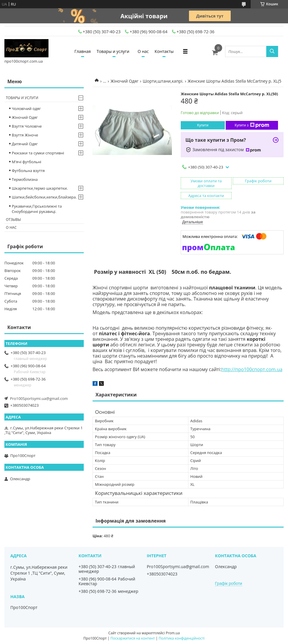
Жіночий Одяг (124, 81)
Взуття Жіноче (25, 135)
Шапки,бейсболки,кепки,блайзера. (44, 197)
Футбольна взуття (28, 171)
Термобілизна (25, 179)
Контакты (164, 51)
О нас (143, 51)
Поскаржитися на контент (133, 638)
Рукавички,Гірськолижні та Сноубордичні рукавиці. (37, 209)
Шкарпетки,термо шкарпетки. (40, 188)
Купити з (252, 125)
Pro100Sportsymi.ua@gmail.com (39, 398)
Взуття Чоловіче (27, 126)
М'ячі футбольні (26, 162)
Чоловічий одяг (26, 109)
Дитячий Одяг (25, 144)
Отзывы (13, 220)
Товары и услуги (113, 51)
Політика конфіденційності (182, 638)
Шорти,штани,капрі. (163, 81)
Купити (203, 125)
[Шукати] (272, 51)
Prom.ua (173, 633)
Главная (83, 51)
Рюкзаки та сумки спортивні (38, 153)
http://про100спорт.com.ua (252, 369)
